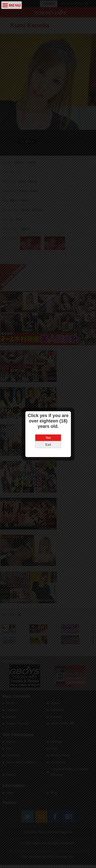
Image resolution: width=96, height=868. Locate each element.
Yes (48, 426)
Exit (48, 433)
